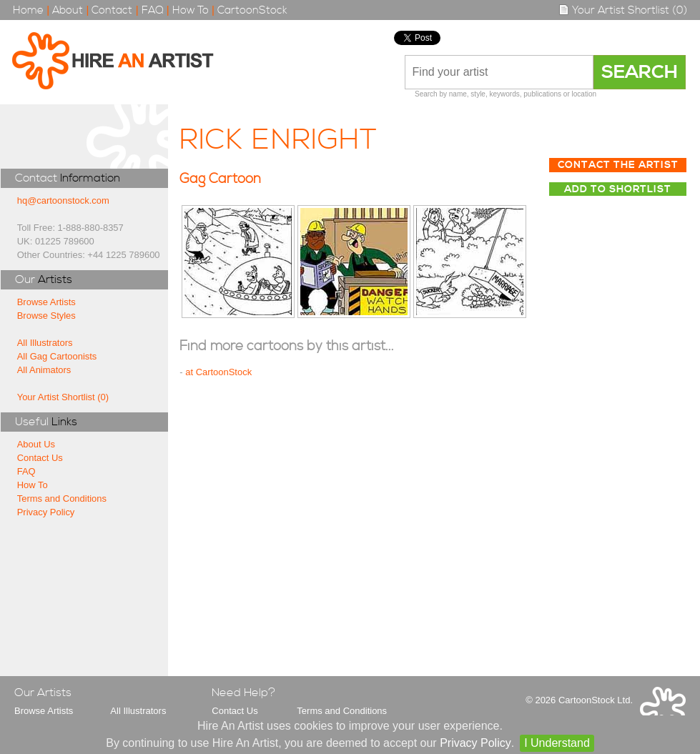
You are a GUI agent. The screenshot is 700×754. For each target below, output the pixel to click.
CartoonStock (252, 10)
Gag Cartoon (220, 179)
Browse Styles (46, 316)
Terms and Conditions (62, 498)
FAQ (153, 10)
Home (28, 10)
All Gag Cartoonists (57, 356)
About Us (36, 444)
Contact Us (40, 458)
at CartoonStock (218, 372)
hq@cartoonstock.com (63, 200)
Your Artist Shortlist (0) (623, 10)
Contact (112, 10)
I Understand (557, 743)
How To (191, 10)
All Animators (44, 370)
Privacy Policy (46, 512)
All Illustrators (45, 343)
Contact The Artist (618, 165)
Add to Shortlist (618, 189)
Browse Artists (46, 302)
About (68, 10)
